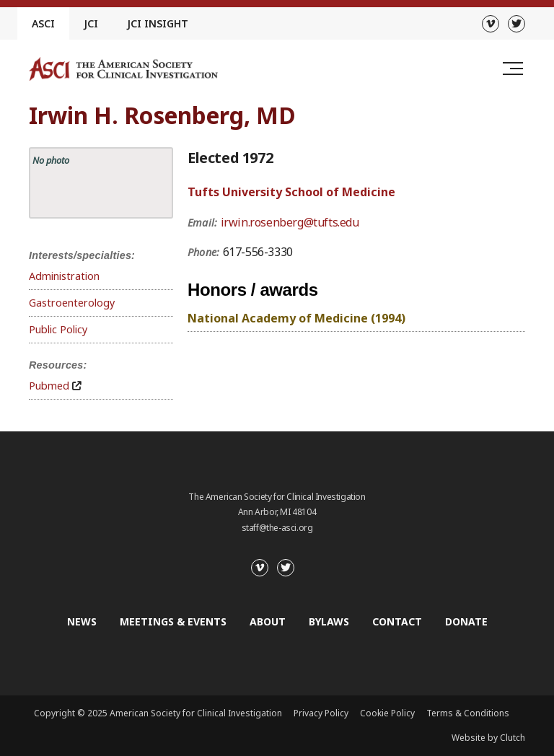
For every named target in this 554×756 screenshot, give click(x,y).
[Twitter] (516, 24)
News (82, 621)
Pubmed (49, 386)
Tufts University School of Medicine (291, 192)
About (268, 621)
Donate (466, 621)
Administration (64, 276)
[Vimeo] (491, 24)
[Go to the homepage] (123, 69)
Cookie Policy (387, 713)
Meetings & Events (173, 621)
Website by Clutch (488, 738)
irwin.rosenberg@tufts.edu (290, 222)
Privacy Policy (321, 713)
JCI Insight (158, 23)
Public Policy (58, 329)
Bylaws (329, 621)
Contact (397, 621)
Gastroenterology (72, 303)
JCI (91, 23)
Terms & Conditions (468, 713)
